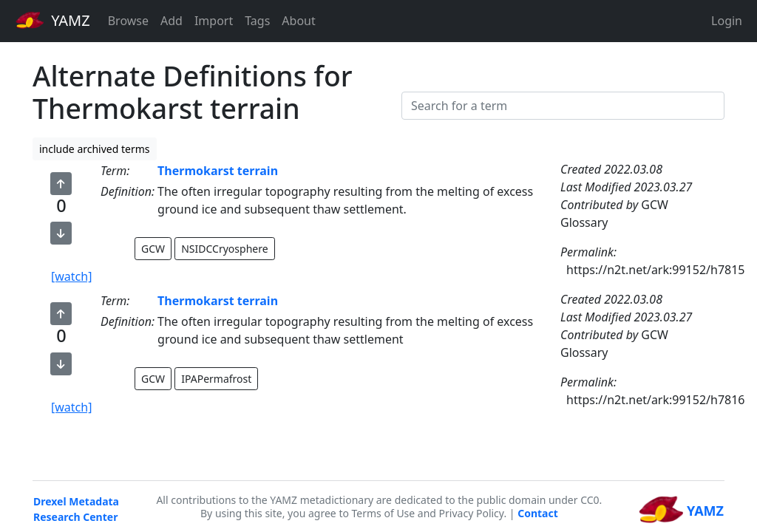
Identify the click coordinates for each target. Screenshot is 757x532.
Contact (538, 513)
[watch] (71, 276)
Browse (128, 21)
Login (727, 21)
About (298, 21)
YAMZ (53, 20)
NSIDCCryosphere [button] (224, 249)
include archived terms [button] (95, 149)
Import (214, 21)
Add (172, 21)
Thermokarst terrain (218, 171)
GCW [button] (153, 249)
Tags (257, 21)
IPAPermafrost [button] (216, 379)
